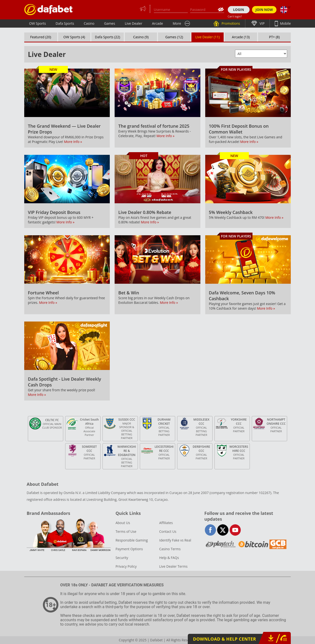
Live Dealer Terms (173, 566)
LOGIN (239, 10)
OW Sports (38, 23)
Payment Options (129, 549)
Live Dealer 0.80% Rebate (145, 212)
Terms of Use (126, 531)
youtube (235, 530)
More (177, 23)
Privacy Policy (126, 566)
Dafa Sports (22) (108, 37)
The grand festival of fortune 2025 (154, 126)
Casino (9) (141, 37)
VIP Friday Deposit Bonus (54, 212)
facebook (210, 530)
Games (109, 23)
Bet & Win (129, 293)
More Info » (73, 142)
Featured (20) (41, 37)
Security (122, 558)
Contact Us (168, 531)
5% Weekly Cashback (231, 212)
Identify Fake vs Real (175, 540)
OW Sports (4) (74, 37)
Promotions (230, 23)
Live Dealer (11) (207, 37)
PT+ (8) (274, 37)
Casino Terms (170, 549)
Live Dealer (134, 23)
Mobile (285, 23)
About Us (123, 523)
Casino (89, 23)
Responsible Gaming (132, 540)
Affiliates (166, 523)
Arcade (157, 23)
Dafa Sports (65, 23)
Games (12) (174, 37)
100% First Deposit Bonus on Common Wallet (239, 129)
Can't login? (235, 16)
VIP (262, 23)
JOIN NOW (264, 10)
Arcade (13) (241, 37)
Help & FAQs (169, 558)
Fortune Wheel (43, 293)
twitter (223, 530)
